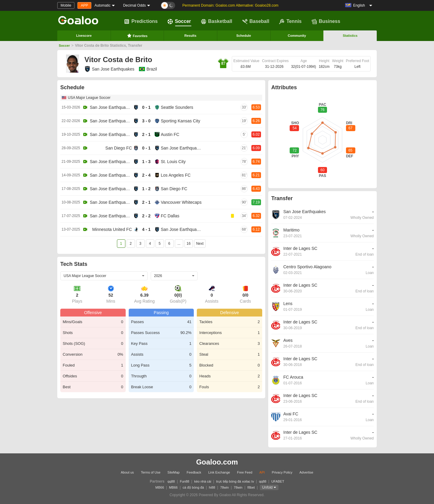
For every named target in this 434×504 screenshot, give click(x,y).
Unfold (267, 487)
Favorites (137, 36)
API (262, 472)
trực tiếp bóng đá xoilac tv (235, 481)
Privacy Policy (282, 472)
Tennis (290, 21)
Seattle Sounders (177, 107)
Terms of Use (151, 472)
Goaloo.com (217, 462)
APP (84, 5)
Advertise (306, 472)
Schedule (244, 36)
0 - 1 (146, 107)
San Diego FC (119, 148)
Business (326, 21)
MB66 (160, 487)
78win (224, 487)
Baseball (256, 21)
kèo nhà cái (203, 481)
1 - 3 (146, 162)
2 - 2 (146, 216)
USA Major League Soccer (89, 98)
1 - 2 (146, 189)
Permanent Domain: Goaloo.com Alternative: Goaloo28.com (230, 5)
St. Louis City (173, 162)
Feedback (194, 472)
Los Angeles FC (176, 175)
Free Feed (245, 472)
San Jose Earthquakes (109, 69)
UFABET (278, 481)
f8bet (251, 487)
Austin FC (170, 134)
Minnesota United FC (112, 229)
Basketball (217, 21)
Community (297, 36)
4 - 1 (146, 229)
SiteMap (174, 472)
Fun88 (185, 481)
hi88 (212, 487)
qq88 (171, 481)
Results (190, 36)
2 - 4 (146, 175)
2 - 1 (146, 134)
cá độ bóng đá (193, 487)
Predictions (141, 21)
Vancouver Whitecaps (181, 202)
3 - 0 (146, 121)
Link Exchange (219, 472)
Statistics (350, 36)
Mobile (66, 5)
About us (127, 472)
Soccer (179, 21)
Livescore (84, 36)
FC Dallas (170, 216)
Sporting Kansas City (181, 121)
